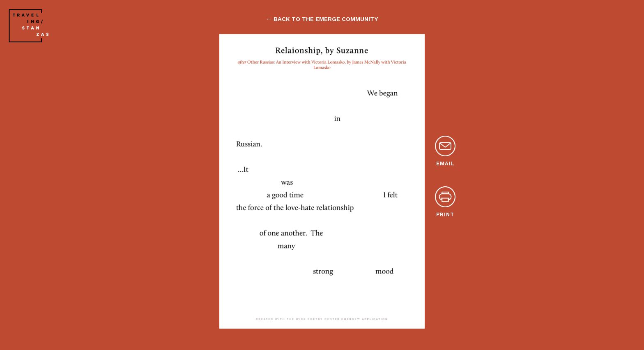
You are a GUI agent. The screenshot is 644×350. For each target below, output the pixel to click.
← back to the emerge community (322, 19)
